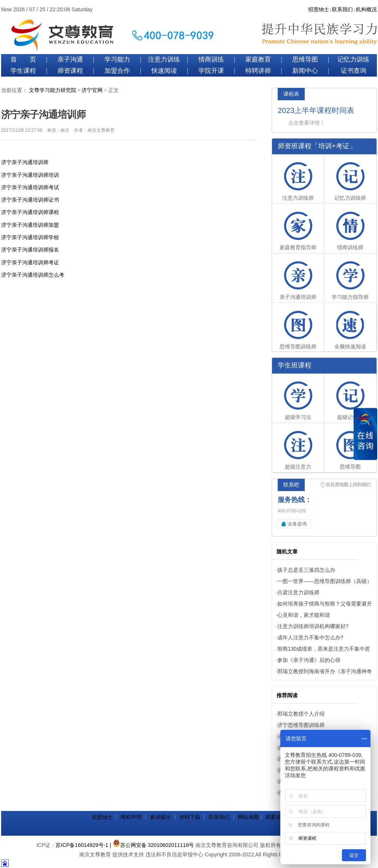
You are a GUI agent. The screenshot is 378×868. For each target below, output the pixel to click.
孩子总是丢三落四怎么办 (306, 570)
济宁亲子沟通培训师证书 (30, 200)
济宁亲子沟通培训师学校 (30, 237)
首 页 (23, 60)
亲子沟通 (70, 60)
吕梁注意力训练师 (298, 592)
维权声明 (131, 817)
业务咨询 (297, 524)
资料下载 (190, 817)
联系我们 (342, 10)
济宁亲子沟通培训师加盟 (30, 225)
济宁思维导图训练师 (301, 725)
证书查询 (354, 71)
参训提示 (160, 817)
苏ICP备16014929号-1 (82, 845)
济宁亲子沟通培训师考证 (30, 262)
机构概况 (366, 10)
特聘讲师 (258, 71)
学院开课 (211, 71)
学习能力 (117, 60)
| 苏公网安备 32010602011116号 (152, 845)
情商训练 (211, 60)
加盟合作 (117, 71)
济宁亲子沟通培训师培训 (30, 175)
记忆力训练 (353, 60)
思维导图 (305, 60)
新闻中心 (305, 71)
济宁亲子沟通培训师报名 (30, 250)
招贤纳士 (319, 10)
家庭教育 (258, 60)
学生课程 (23, 71)
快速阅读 (164, 71)
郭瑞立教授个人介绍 (301, 714)
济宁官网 (92, 90)
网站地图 (248, 817)
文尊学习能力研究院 (53, 90)
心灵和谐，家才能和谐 (304, 615)
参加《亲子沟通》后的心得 (309, 660)
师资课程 (70, 71)
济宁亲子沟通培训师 (25, 162)
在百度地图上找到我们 (348, 485)
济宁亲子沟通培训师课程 (30, 212)
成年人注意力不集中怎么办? (310, 637)
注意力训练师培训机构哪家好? (313, 626)
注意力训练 (164, 60)
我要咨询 (276, 817)
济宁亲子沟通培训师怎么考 (33, 275)
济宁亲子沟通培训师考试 (30, 187)
